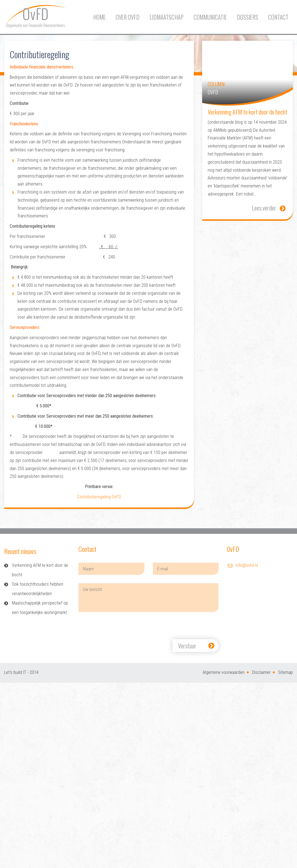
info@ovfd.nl (247, 565)
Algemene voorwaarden (224, 672)
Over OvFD (128, 17)
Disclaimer (261, 672)
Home (99, 17)
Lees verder (264, 208)
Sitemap (285, 672)
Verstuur (187, 646)
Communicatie (210, 17)
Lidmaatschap (167, 17)
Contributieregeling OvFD (99, 497)
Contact (278, 17)
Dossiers (247, 17)
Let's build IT (15, 672)
